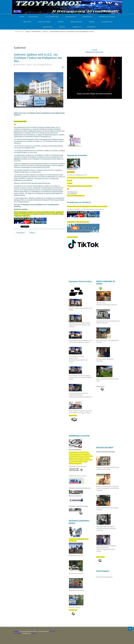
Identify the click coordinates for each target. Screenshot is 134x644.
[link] (83, 178)
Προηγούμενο (20, 233)
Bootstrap (16, 631)
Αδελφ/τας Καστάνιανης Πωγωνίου (80, 488)
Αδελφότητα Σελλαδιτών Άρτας (78, 506)
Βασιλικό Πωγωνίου (75, 607)
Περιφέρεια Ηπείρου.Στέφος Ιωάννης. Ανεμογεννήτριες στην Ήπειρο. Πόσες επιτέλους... (80, 325)
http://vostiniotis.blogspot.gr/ (104, 577)
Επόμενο (33, 233)
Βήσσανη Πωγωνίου (75, 496)
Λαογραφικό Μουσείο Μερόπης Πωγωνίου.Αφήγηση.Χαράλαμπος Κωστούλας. (106, 528)
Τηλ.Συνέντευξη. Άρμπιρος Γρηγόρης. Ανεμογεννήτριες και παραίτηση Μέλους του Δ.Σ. (80, 377)
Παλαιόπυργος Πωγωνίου (76, 573)
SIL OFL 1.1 (34, 633)
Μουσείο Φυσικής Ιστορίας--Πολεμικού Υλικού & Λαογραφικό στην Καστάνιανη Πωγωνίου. (108, 488)
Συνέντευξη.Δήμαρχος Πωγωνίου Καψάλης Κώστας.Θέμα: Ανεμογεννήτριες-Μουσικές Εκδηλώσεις (80, 395)
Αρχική (28, 31)
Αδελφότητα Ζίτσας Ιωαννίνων (78, 466)
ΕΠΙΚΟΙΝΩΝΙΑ (91, 27)
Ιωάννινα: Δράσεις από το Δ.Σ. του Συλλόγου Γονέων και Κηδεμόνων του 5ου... (39, 58)
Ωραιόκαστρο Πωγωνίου (76, 556)
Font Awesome (18, 633)
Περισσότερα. (101, 386)
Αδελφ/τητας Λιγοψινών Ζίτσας (78, 476)
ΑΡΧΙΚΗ (22, 17)
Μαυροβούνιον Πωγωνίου (76, 590)
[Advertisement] (48, 38)
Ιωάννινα (45, 31)
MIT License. (52, 631)
